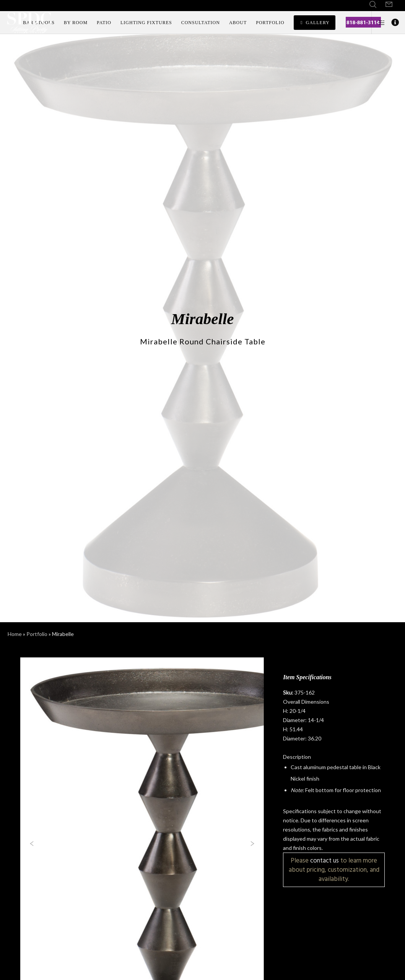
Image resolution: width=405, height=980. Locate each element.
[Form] (389, 5)
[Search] (373, 5)
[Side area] (379, 23)
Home (15, 634)
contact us (324, 860)
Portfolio (37, 634)
